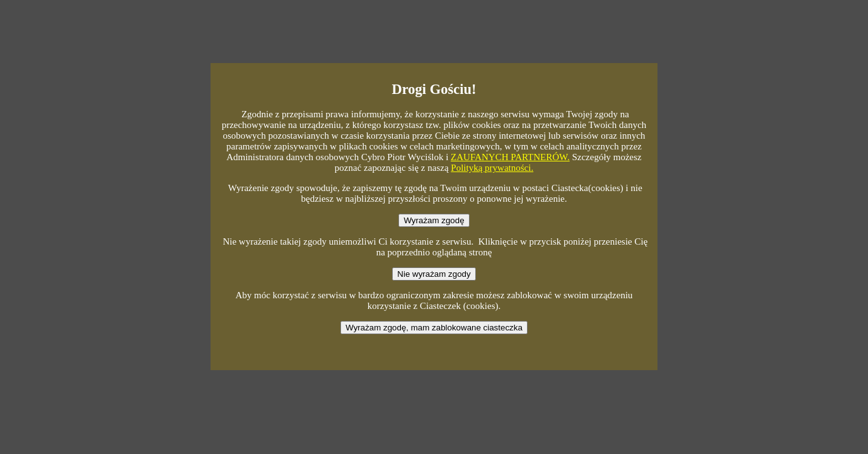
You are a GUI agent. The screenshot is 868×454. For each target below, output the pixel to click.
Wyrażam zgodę (434, 220)
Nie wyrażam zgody (434, 274)
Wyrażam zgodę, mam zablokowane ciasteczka (434, 328)
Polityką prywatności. (492, 168)
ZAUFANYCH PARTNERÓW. (510, 157)
